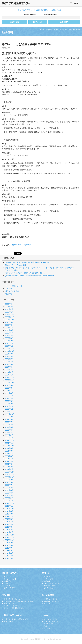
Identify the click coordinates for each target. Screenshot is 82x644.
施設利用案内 (9, 581)
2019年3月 (9, 527)
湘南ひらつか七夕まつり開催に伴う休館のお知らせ (25, 273)
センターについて (10, 579)
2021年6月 (9, 456)
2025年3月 (9, 338)
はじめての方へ (25, 10)
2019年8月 (9, 514)
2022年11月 (10, 412)
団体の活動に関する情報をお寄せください (18, 601)
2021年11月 (10, 443)
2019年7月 (9, 516)
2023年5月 (9, 396)
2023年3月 (9, 401)
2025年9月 (9, 322)
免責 (45, 626)
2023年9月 (9, 385)
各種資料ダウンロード (51, 601)
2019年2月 (9, 530)
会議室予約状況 (41, 10)
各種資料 (64, 22)
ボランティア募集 (12, 291)
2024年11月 (10, 349)
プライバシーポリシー (51, 619)
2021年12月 (10, 440)
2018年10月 (10, 540)
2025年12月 (10, 315)
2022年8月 (9, 419)
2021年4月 (9, 461)
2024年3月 (9, 370)
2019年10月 (10, 509)
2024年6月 (9, 362)
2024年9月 (9, 354)
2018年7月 (9, 548)
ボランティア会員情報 (12, 606)
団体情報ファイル (10, 604)
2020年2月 (9, 498)
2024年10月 (10, 351)
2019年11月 (10, 506)
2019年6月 (9, 519)
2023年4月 (9, 398)
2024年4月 (9, 367)
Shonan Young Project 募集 (16, 265)
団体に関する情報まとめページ (15, 599)
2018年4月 (9, 556)
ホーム (42, 30)
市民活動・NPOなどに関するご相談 (16, 619)
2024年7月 (9, 359)
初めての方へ (9, 577)
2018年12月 (10, 535)
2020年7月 (9, 485)
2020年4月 (9, 493)
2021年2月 (9, 467)
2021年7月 (9, 454)
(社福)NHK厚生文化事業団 (21, 245)
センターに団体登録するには (14, 608)
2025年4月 (9, 335)
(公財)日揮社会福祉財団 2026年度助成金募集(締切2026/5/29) (30, 276)
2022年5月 (9, 427)
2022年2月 (9, 435)
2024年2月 (9, 372)
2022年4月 (9, 430)
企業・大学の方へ (10, 588)
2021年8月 (9, 451)
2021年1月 (9, 469)
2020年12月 (10, 472)
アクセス (38, 22)
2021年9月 (9, 448)
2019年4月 (9, 524)
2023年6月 (9, 393)
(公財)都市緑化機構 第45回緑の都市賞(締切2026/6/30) (27, 262)
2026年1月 (9, 312)
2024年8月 (9, 356)
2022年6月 (9, 425)
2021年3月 (9, 464)
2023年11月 (10, 380)
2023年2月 (9, 404)
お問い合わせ (56, 10)
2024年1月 (9, 375)
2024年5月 (9, 364)
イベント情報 (48, 579)
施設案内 (15, 22)
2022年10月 (10, 414)
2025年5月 (9, 333)
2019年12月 (10, 503)
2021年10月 (10, 446)
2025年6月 (9, 330)
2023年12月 (10, 377)
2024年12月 (10, 346)
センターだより (49, 588)
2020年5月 (9, 490)
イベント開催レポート (14, 286)
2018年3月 (9, 558)
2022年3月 (9, 433)
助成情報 (49, 30)
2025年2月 (9, 341)
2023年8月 (9, 388)
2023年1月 (9, 406)
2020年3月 (9, 495)
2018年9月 (9, 543)
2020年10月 (10, 477)
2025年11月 (10, 317)
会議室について (9, 583)
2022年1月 (9, 438)
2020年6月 (9, 488)
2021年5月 (9, 459)
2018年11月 (10, 537)
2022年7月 (9, 422)
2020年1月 (9, 501)
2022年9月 (9, 417)
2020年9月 (9, 480)
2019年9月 (9, 511)
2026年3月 (9, 307)
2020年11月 (10, 475)
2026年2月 (9, 309)
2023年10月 (10, 383)
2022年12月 (10, 409)
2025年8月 (9, 325)
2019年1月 (9, 532)
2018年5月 (9, 553)
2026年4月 (9, 304)
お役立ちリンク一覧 (51, 599)
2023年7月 (9, 391)
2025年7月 (9, 328)
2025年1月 (9, 343)
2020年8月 (9, 482)
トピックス (9, 289)
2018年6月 (9, 551)
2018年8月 (9, 545)
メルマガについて (50, 604)
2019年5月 (9, 522)
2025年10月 (10, 320)
